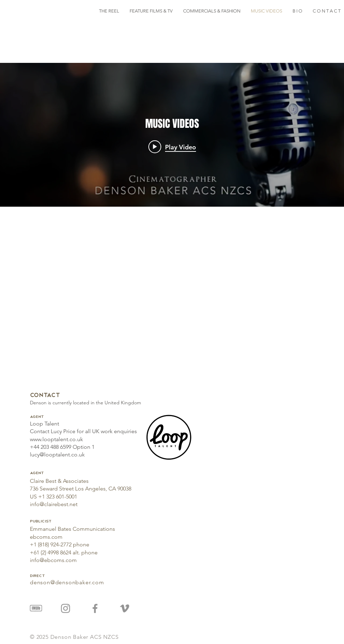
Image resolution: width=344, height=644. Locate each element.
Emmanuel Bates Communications (72, 529)
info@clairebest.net (54, 504)
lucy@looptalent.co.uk (57, 455)
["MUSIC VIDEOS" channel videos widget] (172, 135)
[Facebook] (95, 608)
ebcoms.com (46, 537)
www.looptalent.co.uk (56, 439)
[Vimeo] (125, 608)
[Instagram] (65, 608)
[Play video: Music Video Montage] (172, 147)
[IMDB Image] (36, 608)
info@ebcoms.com (53, 560)
